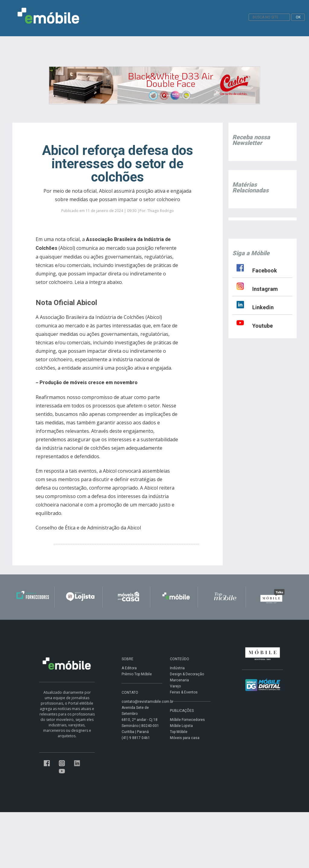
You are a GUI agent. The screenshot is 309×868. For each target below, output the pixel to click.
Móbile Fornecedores (187, 720)
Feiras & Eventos (184, 692)
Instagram (265, 289)
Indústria (177, 668)
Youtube (263, 326)
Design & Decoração (187, 674)
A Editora (129, 668)
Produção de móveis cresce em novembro (89, 383)
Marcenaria (179, 680)
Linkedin (263, 307)
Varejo (175, 686)
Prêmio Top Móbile (137, 674)
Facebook (265, 270)
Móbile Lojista (181, 726)
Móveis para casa (185, 738)
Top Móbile (179, 732)
